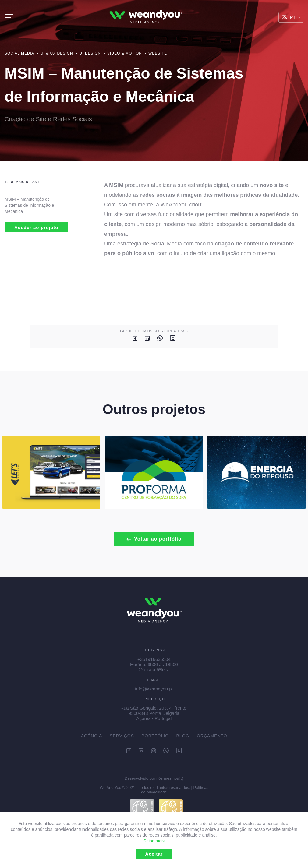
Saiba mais (154, 841)
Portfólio (155, 736)
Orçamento (212, 736)
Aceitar (154, 854)
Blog (183, 736)
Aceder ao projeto (36, 227)
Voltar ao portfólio (154, 539)
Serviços (122, 736)
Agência (91, 736)
